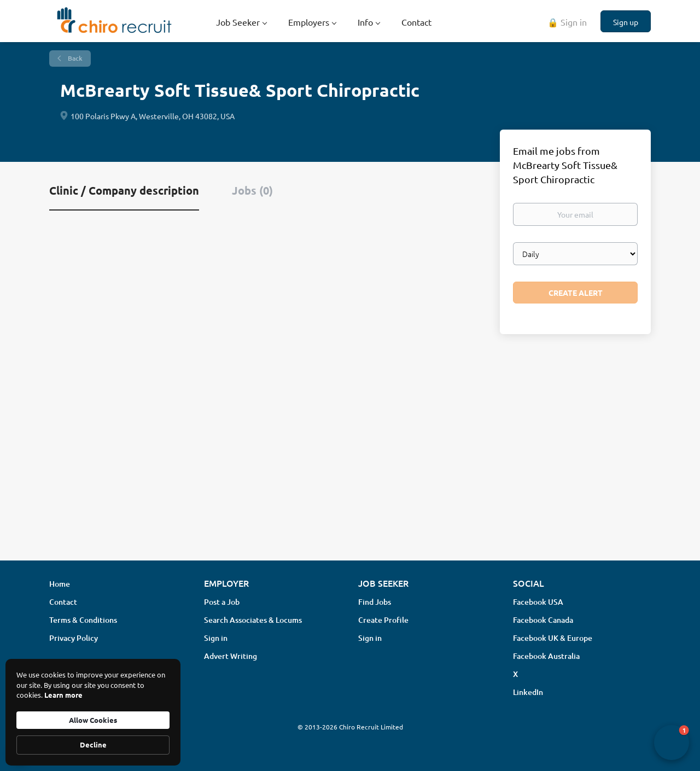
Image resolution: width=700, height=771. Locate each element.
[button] (672, 743)
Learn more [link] (63, 695)
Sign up (626, 22)
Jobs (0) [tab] (252, 190)
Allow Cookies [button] (93, 720)
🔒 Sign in (567, 22)
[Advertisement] (350, 465)
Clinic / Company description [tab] (124, 190)
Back (74, 58)
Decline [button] (93, 744)
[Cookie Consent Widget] (93, 712)
